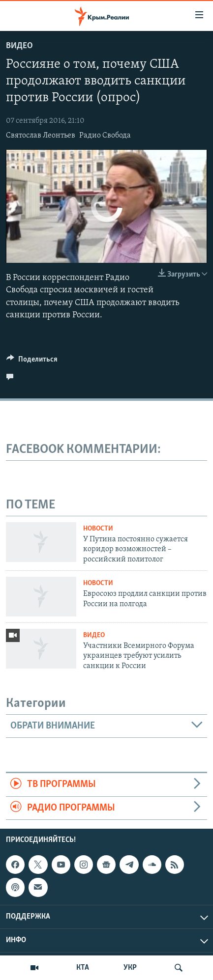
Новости (98, 529)
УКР (130, 968)
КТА (83, 968)
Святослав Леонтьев (41, 136)
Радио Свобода (105, 136)
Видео (19, 46)
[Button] (32, 362)
